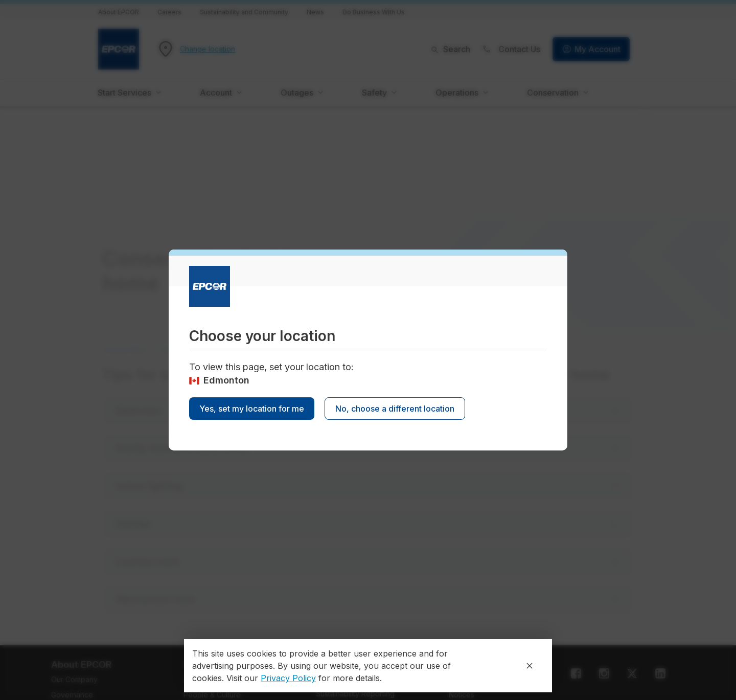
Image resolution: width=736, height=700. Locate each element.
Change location (208, 49)
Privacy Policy (288, 678)
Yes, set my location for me (252, 409)
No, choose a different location (395, 409)
